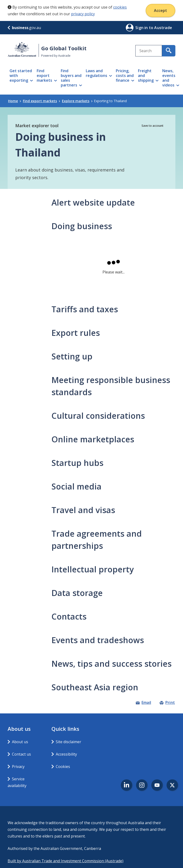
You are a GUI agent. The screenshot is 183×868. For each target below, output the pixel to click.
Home (15, 101)
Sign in (142, 28)
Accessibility (66, 754)
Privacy (18, 767)
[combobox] (149, 51)
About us (20, 742)
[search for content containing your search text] (169, 51)
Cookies (63, 767)
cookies (120, 7)
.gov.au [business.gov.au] (24, 28)
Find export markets (41, 101)
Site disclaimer (69, 742)
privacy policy (83, 14)
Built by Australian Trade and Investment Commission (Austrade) (66, 861)
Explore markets (77, 101)
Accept (160, 10)
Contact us (21, 754)
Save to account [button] (152, 126)
